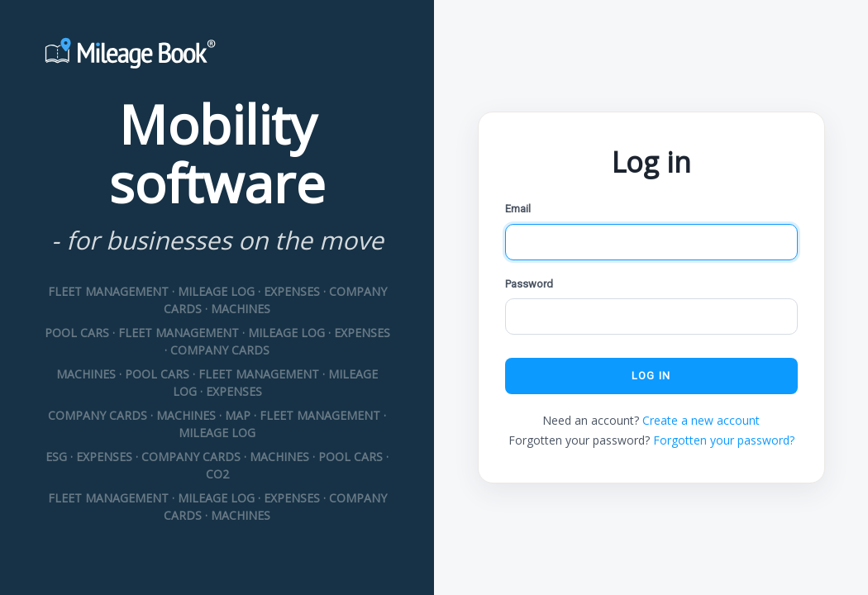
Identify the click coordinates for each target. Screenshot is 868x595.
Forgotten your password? (724, 440)
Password (529, 284)
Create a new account (701, 420)
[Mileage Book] (217, 55)
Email (518, 209)
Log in (651, 376)
